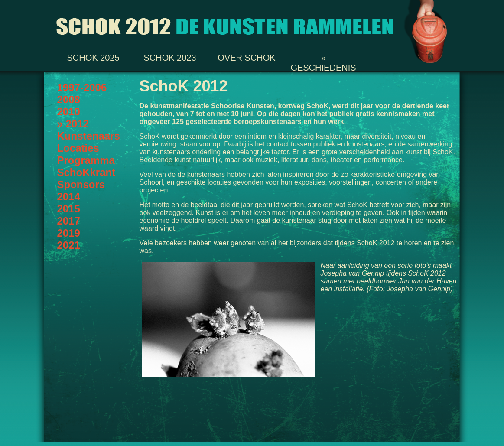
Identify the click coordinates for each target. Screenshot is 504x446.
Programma (86, 160)
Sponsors (81, 184)
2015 (69, 209)
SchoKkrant (86, 172)
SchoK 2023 (170, 57)
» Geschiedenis (323, 57)
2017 (69, 221)
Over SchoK (246, 57)
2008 (69, 99)
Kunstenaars (89, 136)
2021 (69, 245)
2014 (69, 197)
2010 (69, 112)
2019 (69, 233)
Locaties (78, 148)
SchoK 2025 (93, 57)
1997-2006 (82, 87)
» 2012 (73, 124)
